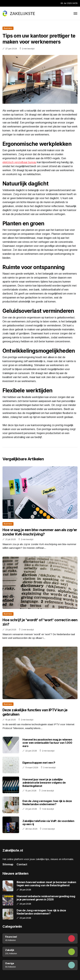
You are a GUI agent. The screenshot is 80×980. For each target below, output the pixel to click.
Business (8, 28)
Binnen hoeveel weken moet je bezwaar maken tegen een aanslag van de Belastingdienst (46, 884)
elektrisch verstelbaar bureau (19, 162)
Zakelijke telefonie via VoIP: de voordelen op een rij (48, 823)
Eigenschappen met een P (39, 763)
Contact (22, 864)
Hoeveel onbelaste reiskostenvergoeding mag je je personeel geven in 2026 (46, 898)
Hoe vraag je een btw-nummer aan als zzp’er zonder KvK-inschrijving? (40, 532)
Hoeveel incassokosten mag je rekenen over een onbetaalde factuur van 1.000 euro (47, 743)
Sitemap (8, 864)
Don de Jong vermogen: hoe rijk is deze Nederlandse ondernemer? (47, 803)
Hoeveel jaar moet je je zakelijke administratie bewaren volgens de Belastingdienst (44, 783)
